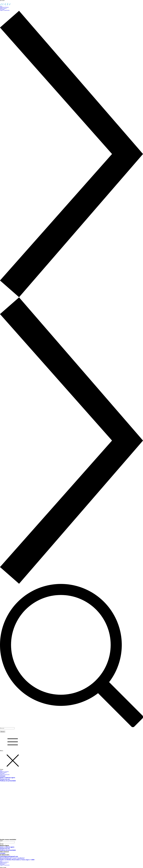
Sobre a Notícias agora (8, 778)
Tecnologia (2, 774)
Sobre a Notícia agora (7, 847)
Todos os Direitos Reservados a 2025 (17, 860)
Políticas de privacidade (8, 781)
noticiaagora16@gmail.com (9, 856)
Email (1, 841)
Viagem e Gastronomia (5, 775)
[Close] (11, 761)
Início (1, 771)
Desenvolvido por (12, 858)
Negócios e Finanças (4, 772)
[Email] (7, 842)
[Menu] (11, 742)
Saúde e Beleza (3, 773)
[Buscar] (7, 728)
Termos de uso (5, 779)
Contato (3, 776)
